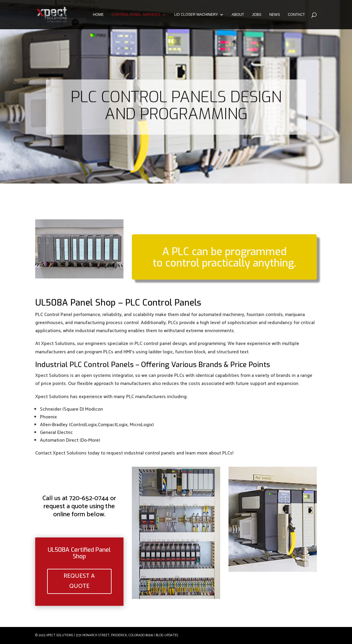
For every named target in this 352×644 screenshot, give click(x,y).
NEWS (274, 15)
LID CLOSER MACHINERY (196, 15)
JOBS (257, 15)
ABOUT (238, 15)
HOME (98, 15)
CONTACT (296, 15)
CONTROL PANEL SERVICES (136, 15)
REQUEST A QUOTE (79, 581)
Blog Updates (167, 635)
